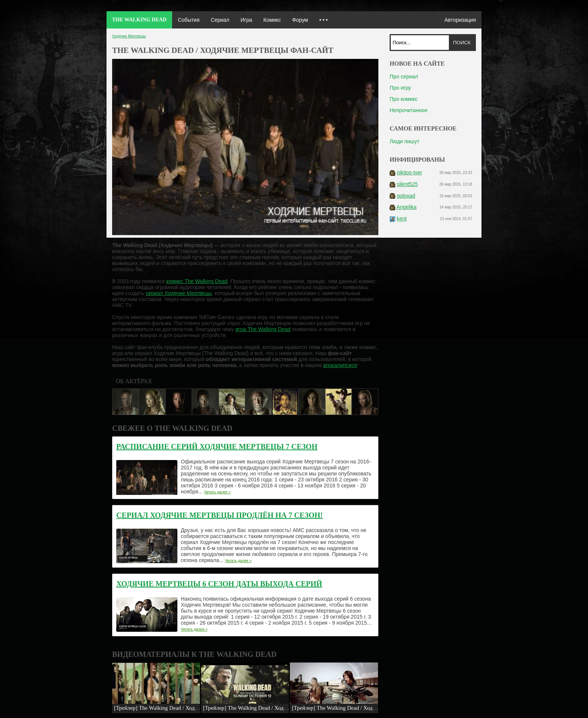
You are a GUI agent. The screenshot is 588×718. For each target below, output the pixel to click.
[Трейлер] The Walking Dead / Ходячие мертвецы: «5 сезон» (274, 708)
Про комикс (403, 99)
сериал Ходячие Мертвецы (178, 293)
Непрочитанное (409, 110)
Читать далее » (217, 492)
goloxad (406, 196)
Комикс (272, 20)
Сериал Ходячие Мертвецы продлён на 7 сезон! (220, 515)
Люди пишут (404, 141)
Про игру (400, 88)
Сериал (220, 20)
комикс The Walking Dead (197, 281)
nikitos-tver (409, 172)
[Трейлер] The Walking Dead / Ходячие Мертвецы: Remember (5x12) (195, 708)
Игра (246, 20)
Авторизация (460, 20)
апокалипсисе (340, 365)
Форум (300, 20)
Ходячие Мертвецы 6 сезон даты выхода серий (219, 584)
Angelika (406, 207)
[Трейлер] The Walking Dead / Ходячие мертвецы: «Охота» (361, 708)
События (189, 20)
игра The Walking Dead (263, 329)
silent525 (407, 184)
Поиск (462, 43)
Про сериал (404, 76)
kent (402, 219)
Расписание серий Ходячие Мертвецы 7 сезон (217, 447)
